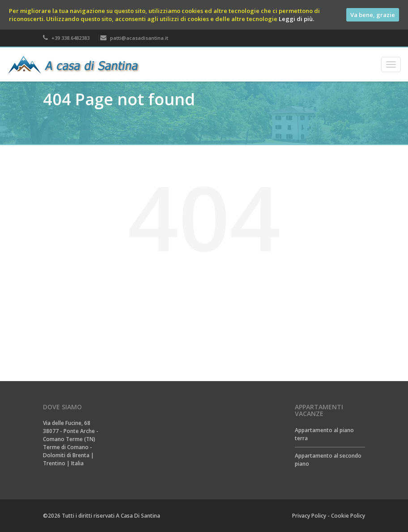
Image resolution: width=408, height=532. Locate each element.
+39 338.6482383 (66, 38)
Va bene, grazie (373, 15)
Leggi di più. (296, 19)
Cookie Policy (348, 516)
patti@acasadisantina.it (134, 38)
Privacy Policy (309, 516)
